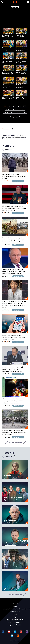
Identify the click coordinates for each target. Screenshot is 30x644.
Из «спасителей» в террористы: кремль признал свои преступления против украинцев (14, 208)
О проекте (6, 129)
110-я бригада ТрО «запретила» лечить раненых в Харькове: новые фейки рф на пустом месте (14, 401)
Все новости (9, 149)
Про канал (15, 604)
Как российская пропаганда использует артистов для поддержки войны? (14, 176)
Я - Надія (7, 476)
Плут (6, 542)
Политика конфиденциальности (15, 617)
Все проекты (9, 456)
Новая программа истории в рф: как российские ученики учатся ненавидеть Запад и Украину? (14, 369)
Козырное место (11, 587)
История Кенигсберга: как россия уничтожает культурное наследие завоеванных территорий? (13, 240)
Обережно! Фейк (18, 181)
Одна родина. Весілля (13, 498)
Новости (14, 129)
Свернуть (15, 118)
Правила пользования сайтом (15, 620)
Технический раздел (15, 612)
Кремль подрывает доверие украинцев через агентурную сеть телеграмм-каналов (14, 337)
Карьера (15, 606)
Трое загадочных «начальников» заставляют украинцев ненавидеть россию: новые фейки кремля (14, 272)
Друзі (6, 565)
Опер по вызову (10, 520)
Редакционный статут (15, 625)
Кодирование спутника (15, 622)
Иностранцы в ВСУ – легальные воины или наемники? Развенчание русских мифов (14, 433)
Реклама (15, 614)
